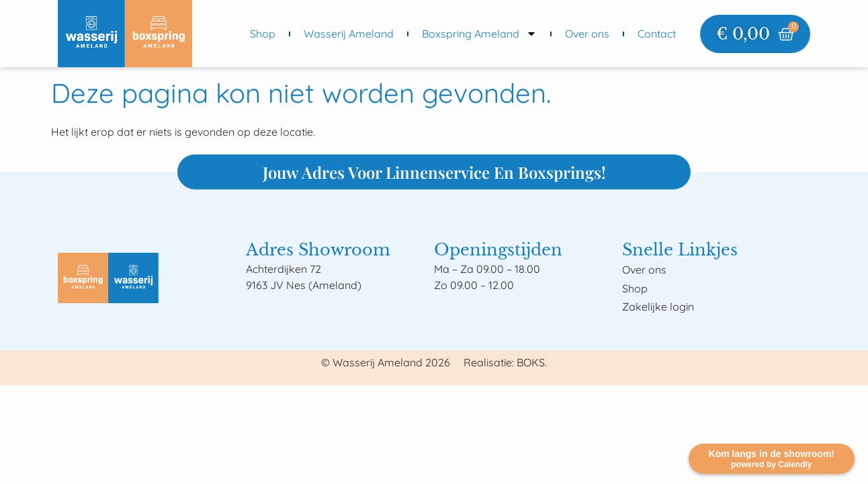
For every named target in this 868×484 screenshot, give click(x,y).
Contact (657, 34)
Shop (263, 34)
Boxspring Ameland (479, 34)
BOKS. (532, 362)
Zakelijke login (658, 307)
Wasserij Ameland (349, 34)
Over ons (587, 34)
